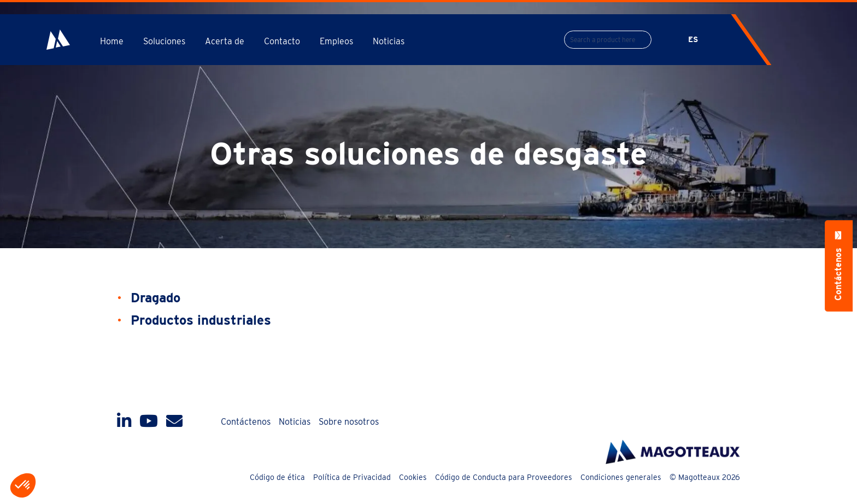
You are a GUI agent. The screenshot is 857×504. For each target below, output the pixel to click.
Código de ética (277, 477)
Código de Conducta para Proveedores (504, 477)
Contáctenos (246, 422)
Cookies (413, 477)
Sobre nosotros (349, 422)
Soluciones (164, 41)
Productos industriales (201, 320)
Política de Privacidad (352, 477)
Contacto (282, 41)
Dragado (155, 298)
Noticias (389, 41)
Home (112, 41)
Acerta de (225, 41)
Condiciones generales (621, 477)
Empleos (336, 41)
